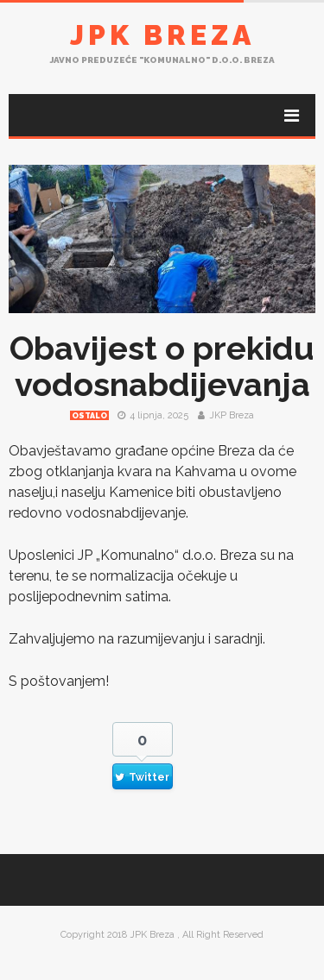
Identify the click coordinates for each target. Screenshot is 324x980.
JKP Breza (232, 415)
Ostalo (89, 416)
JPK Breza (162, 35)
